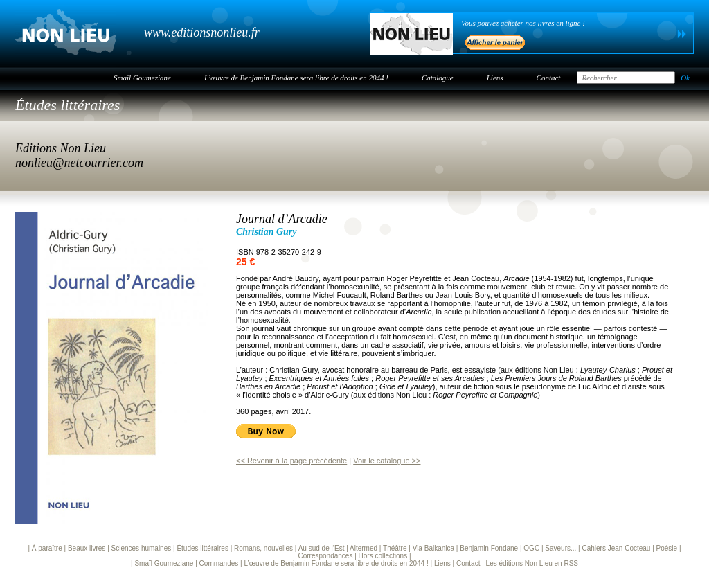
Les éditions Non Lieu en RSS (532, 563)
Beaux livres (87, 548)
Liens (495, 78)
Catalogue (438, 78)
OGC (531, 548)
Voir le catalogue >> (387, 461)
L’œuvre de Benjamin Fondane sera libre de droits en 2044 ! (296, 78)
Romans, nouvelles (263, 548)
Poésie (667, 548)
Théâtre (395, 548)
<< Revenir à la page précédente (291, 461)
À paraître (47, 548)
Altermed (364, 548)
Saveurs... (560, 548)
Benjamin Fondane (489, 548)
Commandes (219, 563)
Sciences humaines (142, 548)
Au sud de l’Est (322, 548)
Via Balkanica (433, 548)
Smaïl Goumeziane (142, 78)
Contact (549, 78)
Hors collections (383, 556)
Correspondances (325, 556)
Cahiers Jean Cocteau (616, 548)
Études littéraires (68, 105)
